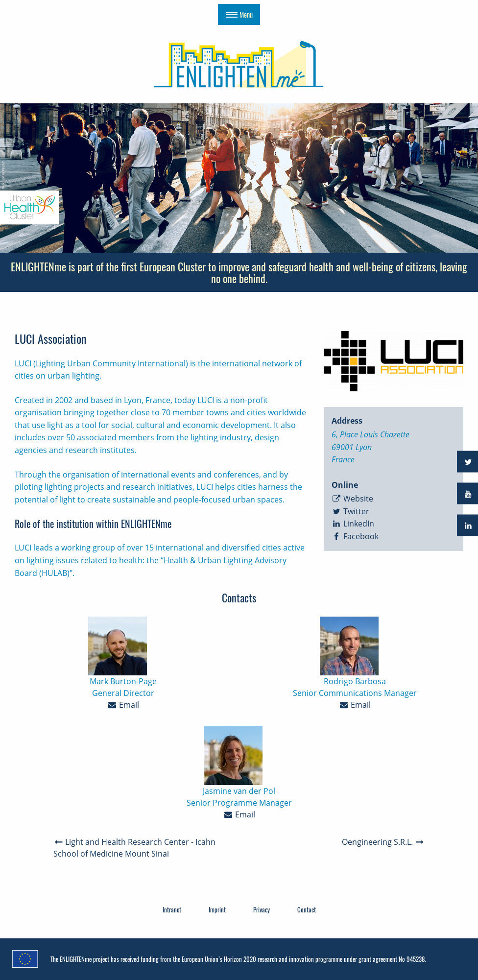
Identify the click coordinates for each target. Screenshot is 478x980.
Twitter (351, 511)
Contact (307, 909)
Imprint (217, 909)
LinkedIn (353, 524)
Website (353, 499)
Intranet (172, 909)
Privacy (262, 909)
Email (123, 705)
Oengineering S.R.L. (383, 842)
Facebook (355, 536)
